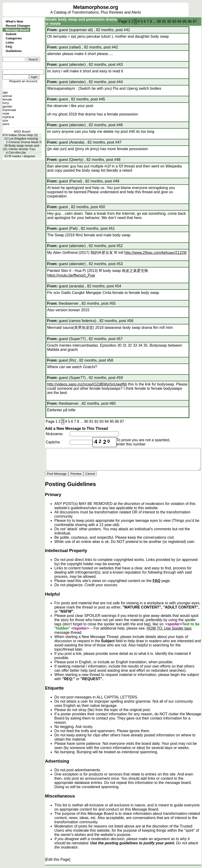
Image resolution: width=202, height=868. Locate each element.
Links (10, 43)
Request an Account (23, 81)
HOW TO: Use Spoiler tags (169, 628)
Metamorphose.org (96, 7)
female (7, 99)
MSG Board (22, 132)
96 (190, 21)
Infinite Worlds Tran (22, 149)
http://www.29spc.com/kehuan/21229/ (156, 253)
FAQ (9, 47)
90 (159, 21)
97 (195, 21)
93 (174, 21)
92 (169, 21)
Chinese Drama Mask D (25, 142)
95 (185, 21)
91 (164, 21)
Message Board (17, 30)
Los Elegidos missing (23, 139)
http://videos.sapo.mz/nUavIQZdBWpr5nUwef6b (87, 384)
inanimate (9, 110)
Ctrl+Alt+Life (17, 153)
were (6, 124)
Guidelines (14, 51)
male (6, 113)
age (5, 92)
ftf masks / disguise (22, 156)
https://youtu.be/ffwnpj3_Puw (71, 275)
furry (6, 103)
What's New (14, 21)
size (5, 121)
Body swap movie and (24, 146)
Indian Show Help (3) (23, 135)
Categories (14, 38)
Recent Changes (18, 26)
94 (180, 21)
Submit (11, 34)
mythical (8, 117)
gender (7, 106)
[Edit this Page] (58, 859)
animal (7, 96)
